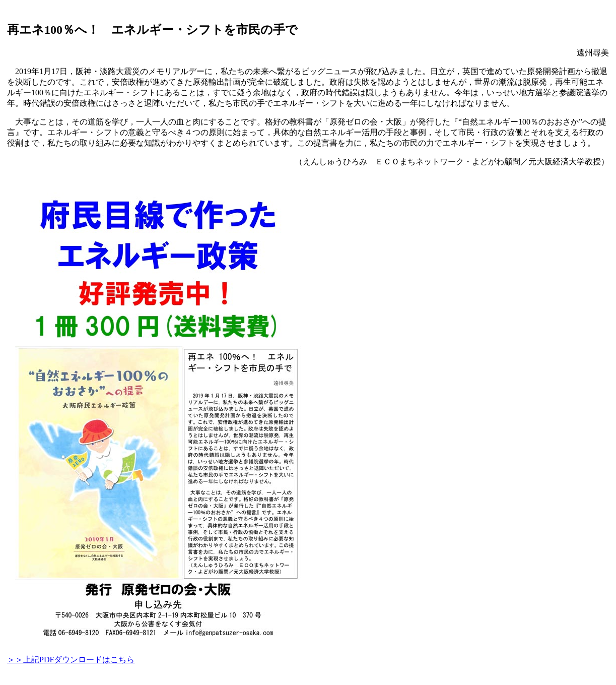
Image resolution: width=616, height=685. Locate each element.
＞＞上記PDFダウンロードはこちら (71, 660)
